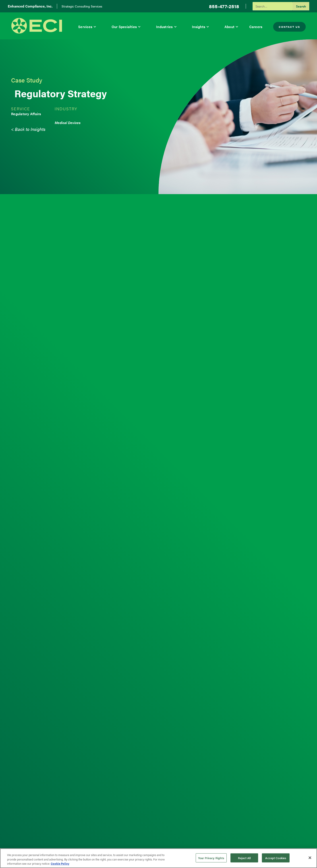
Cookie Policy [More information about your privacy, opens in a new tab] (60, 863)
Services (85, 27)
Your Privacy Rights (211, 858)
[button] (87, 27)
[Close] (310, 858)
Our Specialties (124, 27)
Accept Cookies (276, 858)
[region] (158, 858)
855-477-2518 (224, 6)
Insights (199, 27)
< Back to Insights (28, 129)
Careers (256, 27)
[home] (37, 26)
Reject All (244, 858)
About (229, 27)
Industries (164, 27)
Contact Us (289, 27)
